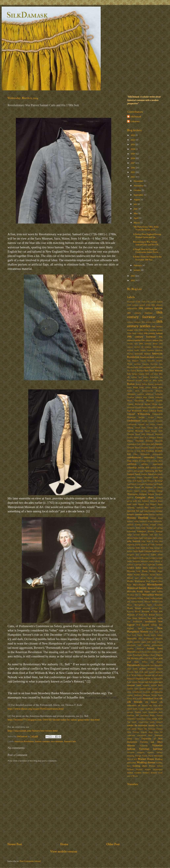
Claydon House (141, 407)
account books (133, 350)
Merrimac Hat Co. (134, 595)
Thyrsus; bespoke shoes (143, 732)
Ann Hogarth (133, 361)
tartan (154, 719)
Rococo (141, 682)
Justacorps (131, 548)
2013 (133, 276)
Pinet (151, 658)
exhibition (132, 464)
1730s (138, 302)
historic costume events (138, 514)
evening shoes (157, 461)
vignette (150, 752)
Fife (161, 478)
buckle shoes (133, 391)
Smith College (139, 709)
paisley (130, 642)
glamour (159, 498)
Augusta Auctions (150, 364)
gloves (130, 501)
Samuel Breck (157, 685)
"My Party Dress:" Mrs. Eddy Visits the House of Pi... (146, 228)
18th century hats (148, 322)
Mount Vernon (134, 608)
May (136, 213)
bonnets (139, 381)
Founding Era (151, 484)
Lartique (152, 558)
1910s (136, 330)
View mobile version (64, 851)
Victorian (144, 746)
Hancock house (156, 501)
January (137, 270)
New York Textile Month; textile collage (145, 635)
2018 (133, 158)
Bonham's (131, 381)
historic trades (133, 521)
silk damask (151, 702)
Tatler (160, 719)
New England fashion (147, 625)
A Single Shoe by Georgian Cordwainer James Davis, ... (147, 251)
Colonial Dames (156, 411)
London (159, 565)
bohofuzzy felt (156, 377)
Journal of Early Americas (152, 545)
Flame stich (132, 481)
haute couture (157, 508)
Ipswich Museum (141, 535)
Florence (151, 481)
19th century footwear (141, 337)
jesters (160, 538)
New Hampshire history (145, 630)
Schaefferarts (137, 692)
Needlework (138, 622)
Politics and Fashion (152, 662)
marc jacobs (140, 578)
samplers (146, 685)
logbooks (151, 565)
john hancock (134, 541)
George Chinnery (148, 491)
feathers (144, 474)
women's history (150, 773)
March (137, 223)
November (139, 186)
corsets (144, 421)
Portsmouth (133, 665)
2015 (133, 172)
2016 (133, 168)
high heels (144, 511)
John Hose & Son (150, 541)
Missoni (147, 602)
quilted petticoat (156, 672)
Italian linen (138, 538)
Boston (131, 384)
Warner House (146, 759)
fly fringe (159, 481)
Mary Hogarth (152, 581)
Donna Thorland (135, 441)
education (144, 448)
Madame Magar (156, 571)
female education (144, 478)
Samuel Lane (145, 689)
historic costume (42, 741)
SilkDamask (27, 15)
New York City (156, 632)
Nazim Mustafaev (140, 618)
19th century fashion (153, 333)
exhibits (145, 464)
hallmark (145, 501)
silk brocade (135, 702)
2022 (133, 140)
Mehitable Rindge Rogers (139, 592)
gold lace (137, 501)
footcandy (141, 484)
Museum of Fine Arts (152, 612)
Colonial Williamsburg (138, 414)
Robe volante (132, 682)
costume (151, 421)
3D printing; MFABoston (152, 347)
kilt (147, 548)
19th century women (150, 340)
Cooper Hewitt (155, 417)
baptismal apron (149, 367)
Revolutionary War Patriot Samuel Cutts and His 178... (146, 243)
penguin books (141, 652)
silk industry (143, 706)
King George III (156, 548)
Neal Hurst (152, 618)
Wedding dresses (146, 762)
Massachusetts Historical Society (145, 586)
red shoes (159, 675)
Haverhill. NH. (133, 511)
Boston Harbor (142, 384)
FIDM (156, 478)
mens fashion (157, 592)
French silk (139, 487)
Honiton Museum (155, 531)
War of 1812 (132, 759)
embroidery (149, 457)
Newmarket (132, 639)
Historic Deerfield (138, 518)
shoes (156, 699)
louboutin (153, 568)
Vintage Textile (141, 756)
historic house (156, 518)
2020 (133, 149)
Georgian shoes (144, 497)
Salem (139, 685)
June (136, 209)
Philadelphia (138, 655)
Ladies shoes (157, 555)
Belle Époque (132, 374)
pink (161, 658)
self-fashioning (157, 692)
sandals (155, 689)
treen (137, 739)
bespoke (141, 374)
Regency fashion (143, 679)
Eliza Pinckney (148, 451)
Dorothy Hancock (154, 441)
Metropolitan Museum (152, 595)
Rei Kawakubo (157, 679)
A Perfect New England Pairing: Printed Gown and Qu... (147, 236)
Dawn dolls (140, 434)
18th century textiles (145, 324)
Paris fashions (144, 645)
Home (64, 844)
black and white (152, 374)
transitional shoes (145, 735)
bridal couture (145, 387)
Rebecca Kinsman (144, 675)
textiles (130, 725)
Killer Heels (140, 548)
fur (155, 487)
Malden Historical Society (145, 575)
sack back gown (151, 682)
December (139, 181)
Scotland (147, 692)
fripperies (149, 487)
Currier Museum (135, 431)
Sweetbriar (131, 719)
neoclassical (150, 621)
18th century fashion (151, 308)
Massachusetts (139, 585)
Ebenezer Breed (133, 448)
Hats (147, 508)
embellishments (134, 457)
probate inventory (148, 669)
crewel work (140, 428)
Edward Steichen (156, 448)
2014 (133, 177)
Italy (145, 538)
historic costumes (156, 515)
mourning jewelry (150, 608)
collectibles (152, 407)
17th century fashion (154, 302)
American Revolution (24, 741)
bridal (136, 387)
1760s (143, 302)
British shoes (157, 387)
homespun (142, 531)
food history (132, 484)
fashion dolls (144, 468)
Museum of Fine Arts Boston (141, 615)
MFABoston (132, 598)
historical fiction (146, 521)
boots (160, 381)
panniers (137, 642)
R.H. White (132, 675)
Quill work (139, 672)
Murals (138, 612)
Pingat (156, 658)
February (138, 265)
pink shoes (133, 662)
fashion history (157, 468)
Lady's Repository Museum (138, 558)
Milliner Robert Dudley (146, 598)
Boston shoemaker (155, 384)
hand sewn (132, 504)
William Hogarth (135, 769)
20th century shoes (148, 344)
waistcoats (158, 756)
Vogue (151, 756)
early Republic (157, 444)
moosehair (159, 605)
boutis (129, 387)
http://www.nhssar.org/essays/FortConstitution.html (36, 709)
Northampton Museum (153, 639)
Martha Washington (136, 581)
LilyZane (138, 565)
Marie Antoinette (155, 578)
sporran (130, 712)
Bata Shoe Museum (154, 370)
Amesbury (159, 357)
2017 (133, 163)
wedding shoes (140, 766)
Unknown (135, 121)
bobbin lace (136, 377)
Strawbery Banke (148, 715)
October (138, 190)
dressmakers (132, 444)
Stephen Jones (141, 712)
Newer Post (15, 844)
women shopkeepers (154, 769)
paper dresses (157, 642)
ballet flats (138, 367)
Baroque (140, 371)
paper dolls (146, 642)
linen (144, 565)
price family (132, 669)
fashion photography (135, 471)
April (136, 218)
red (153, 675)
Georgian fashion (147, 494)
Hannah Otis (143, 504)
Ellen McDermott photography (148, 454)
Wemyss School (156, 766)
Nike (140, 639)
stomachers (153, 712)
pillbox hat (144, 658)
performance (152, 652)
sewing (130, 695)
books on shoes (150, 381)
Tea (129, 722)
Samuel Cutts (70, 741)
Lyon (138, 571)
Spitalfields (158, 709)
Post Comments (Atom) (30, 861)
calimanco (131, 394)
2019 (133, 154)
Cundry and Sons (155, 428)
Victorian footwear (151, 749)
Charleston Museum (144, 401)
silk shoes (153, 706)
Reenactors (131, 679)
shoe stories (137, 699)
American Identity (143, 354)
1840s (148, 305)
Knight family (133, 551)
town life (158, 732)
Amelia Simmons (147, 350)
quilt (146, 672)
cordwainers (134, 421)
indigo (130, 535)
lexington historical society (143, 561)
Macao (145, 571)
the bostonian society (145, 725)
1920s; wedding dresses (153, 330)
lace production (143, 555)
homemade (131, 531)
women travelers (134, 773)
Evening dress (145, 461)
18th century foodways (140, 313)
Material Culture (155, 588)
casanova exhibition (145, 394)
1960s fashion (138, 333)
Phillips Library (149, 655)
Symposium (141, 719)
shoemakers (148, 698)
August (137, 199)
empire (135, 461)
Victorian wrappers (136, 752)
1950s (129, 333)
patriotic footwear (136, 649)
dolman (160, 438)
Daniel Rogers (151, 431)
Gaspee (137, 491)
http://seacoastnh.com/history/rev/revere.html (33, 731)
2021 (133, 144)
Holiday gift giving (155, 528)
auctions (137, 364)
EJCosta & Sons (134, 451)
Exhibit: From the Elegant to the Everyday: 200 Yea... (147, 258)
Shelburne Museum (142, 695)
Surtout (160, 715)
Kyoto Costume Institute (149, 551)
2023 (133, 135)
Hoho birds (141, 528)
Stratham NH (133, 715)
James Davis (152, 538)
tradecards (131, 735)
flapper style (142, 481)
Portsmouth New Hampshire (152, 665)
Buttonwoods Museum (152, 391)
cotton (152, 424)
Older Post (113, 844)
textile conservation (140, 722)
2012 (133, 280)
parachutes (131, 645)
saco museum (57, 741)
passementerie (157, 645)
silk (161, 698)
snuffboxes (149, 709)
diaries (136, 438)
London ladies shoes (137, 568)
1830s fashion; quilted (136, 305)
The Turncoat (149, 729)
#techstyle (131, 302)
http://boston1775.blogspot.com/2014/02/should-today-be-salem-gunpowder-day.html (54, 720)
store (161, 712)
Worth (135, 776)
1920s (141, 330)
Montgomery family (143, 605)
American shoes (147, 357)
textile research (156, 722)
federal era (152, 474)
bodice (146, 377)
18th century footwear (145, 315)
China (154, 404)
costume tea (143, 424)
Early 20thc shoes (144, 444)
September (139, 195)
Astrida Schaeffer (147, 361)
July (136, 204)
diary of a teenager (148, 438)
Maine (130, 575)
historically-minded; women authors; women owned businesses (145, 525)
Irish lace (153, 535)
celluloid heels (141, 397)
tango (149, 719)
